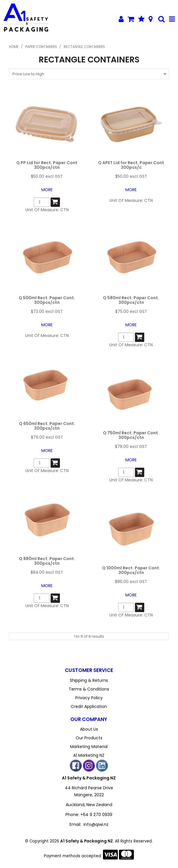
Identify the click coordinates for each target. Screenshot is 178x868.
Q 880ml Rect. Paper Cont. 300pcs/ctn (47, 561)
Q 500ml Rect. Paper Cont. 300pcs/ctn (47, 300)
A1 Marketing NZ (89, 755)
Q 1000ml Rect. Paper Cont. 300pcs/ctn (131, 570)
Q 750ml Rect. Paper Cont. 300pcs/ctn (131, 435)
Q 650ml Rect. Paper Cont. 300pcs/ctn (47, 426)
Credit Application (89, 706)
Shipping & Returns (89, 680)
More (47, 190)
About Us (89, 729)
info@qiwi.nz (96, 824)
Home (14, 47)
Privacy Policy (89, 698)
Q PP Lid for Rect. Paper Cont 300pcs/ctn (47, 165)
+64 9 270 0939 (96, 815)
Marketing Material (89, 747)
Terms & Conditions (89, 689)
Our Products (89, 738)
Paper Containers (41, 47)
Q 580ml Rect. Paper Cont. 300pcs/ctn (131, 300)
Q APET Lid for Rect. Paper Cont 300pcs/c (131, 165)
